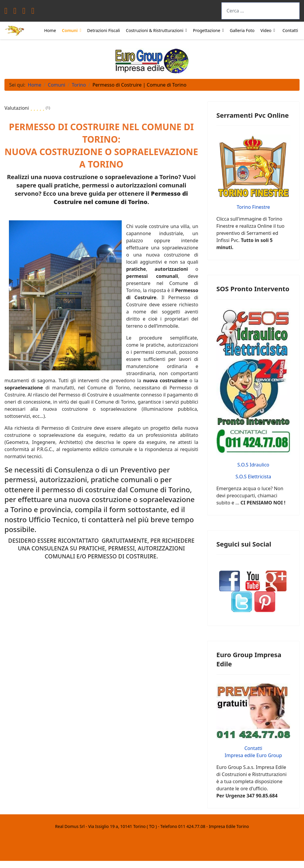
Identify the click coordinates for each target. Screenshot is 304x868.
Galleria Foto (242, 30)
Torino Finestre (253, 207)
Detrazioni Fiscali (104, 30)
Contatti (290, 30)
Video (266, 30)
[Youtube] (24, 12)
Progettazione (207, 30)
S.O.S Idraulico (253, 465)
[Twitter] (15, 12)
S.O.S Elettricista (253, 477)
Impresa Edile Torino (229, 826)
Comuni (70, 30)
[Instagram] (33, 12)
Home (50, 30)
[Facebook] (6, 12)
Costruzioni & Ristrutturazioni (155, 30)
